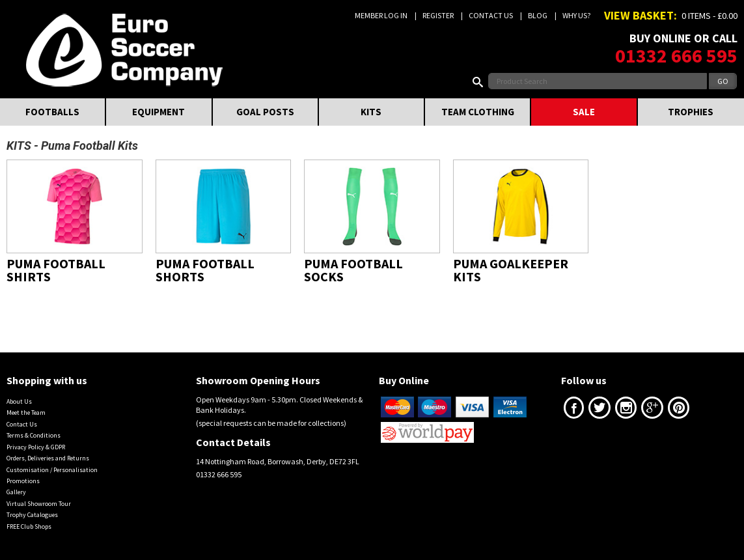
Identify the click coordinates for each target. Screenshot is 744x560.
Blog (538, 15)
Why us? (576, 15)
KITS (371, 112)
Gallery (16, 492)
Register (438, 15)
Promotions (23, 481)
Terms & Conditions (34, 435)
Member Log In (381, 15)
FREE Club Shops (29, 526)
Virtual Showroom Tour (39, 504)
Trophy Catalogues (32, 515)
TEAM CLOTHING (478, 112)
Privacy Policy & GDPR (36, 447)
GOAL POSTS (265, 112)
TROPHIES (691, 112)
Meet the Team (26, 413)
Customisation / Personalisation (52, 470)
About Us (19, 401)
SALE (584, 112)
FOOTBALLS (52, 112)
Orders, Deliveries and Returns (48, 458)
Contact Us (491, 15)
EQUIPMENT (158, 112)
